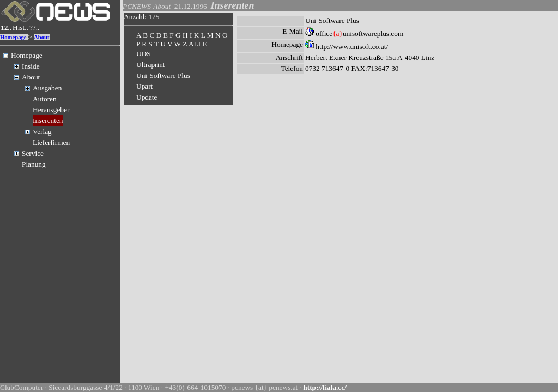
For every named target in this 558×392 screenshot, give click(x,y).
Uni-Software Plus (163, 75)
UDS (144, 54)
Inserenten (48, 121)
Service (33, 153)
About (41, 37)
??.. (35, 27)
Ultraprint (151, 65)
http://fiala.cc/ (325, 387)
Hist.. (20, 27)
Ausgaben (47, 88)
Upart (144, 86)
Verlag (42, 131)
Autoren (45, 99)
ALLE (198, 44)
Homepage (13, 37)
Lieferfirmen (51, 142)
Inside (31, 66)
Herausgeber (51, 110)
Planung (34, 164)
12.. (6, 27)
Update (147, 97)
